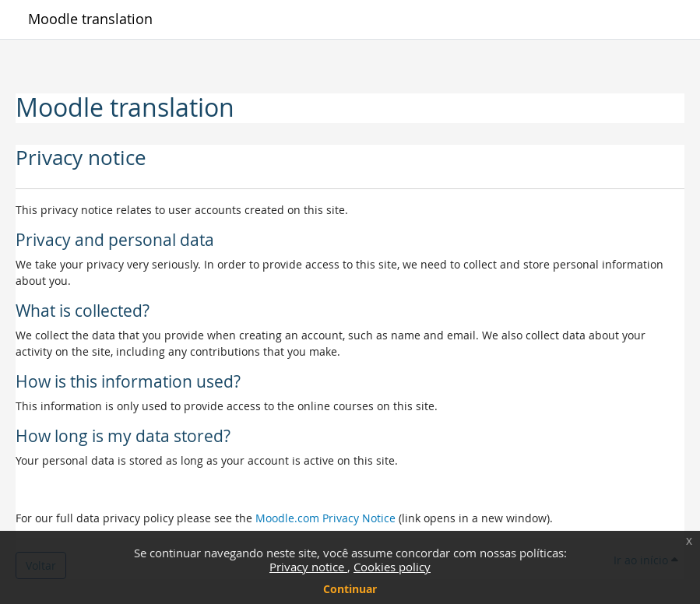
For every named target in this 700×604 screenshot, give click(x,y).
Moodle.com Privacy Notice (325, 518)
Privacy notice (308, 567)
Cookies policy (392, 567)
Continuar (350, 589)
